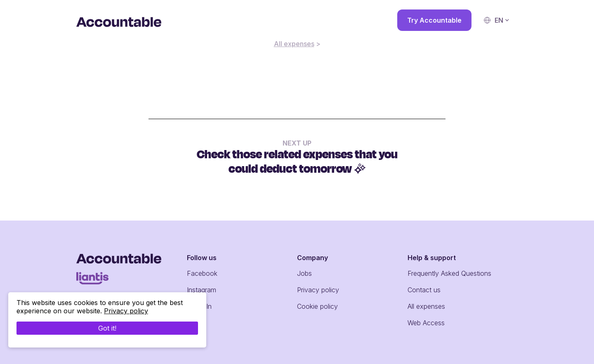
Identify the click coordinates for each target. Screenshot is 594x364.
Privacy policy (318, 290)
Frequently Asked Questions (449, 273)
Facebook (202, 273)
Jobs (304, 273)
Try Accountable (434, 20)
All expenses (294, 44)
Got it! (107, 328)
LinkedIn (199, 306)
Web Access (426, 323)
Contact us (424, 290)
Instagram (202, 290)
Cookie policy (317, 306)
